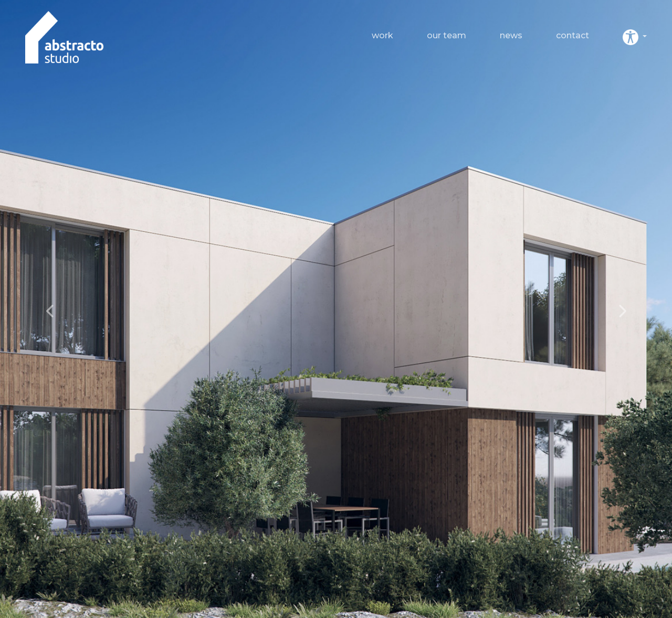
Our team (447, 35)
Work (382, 35)
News (511, 35)
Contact (573, 35)
